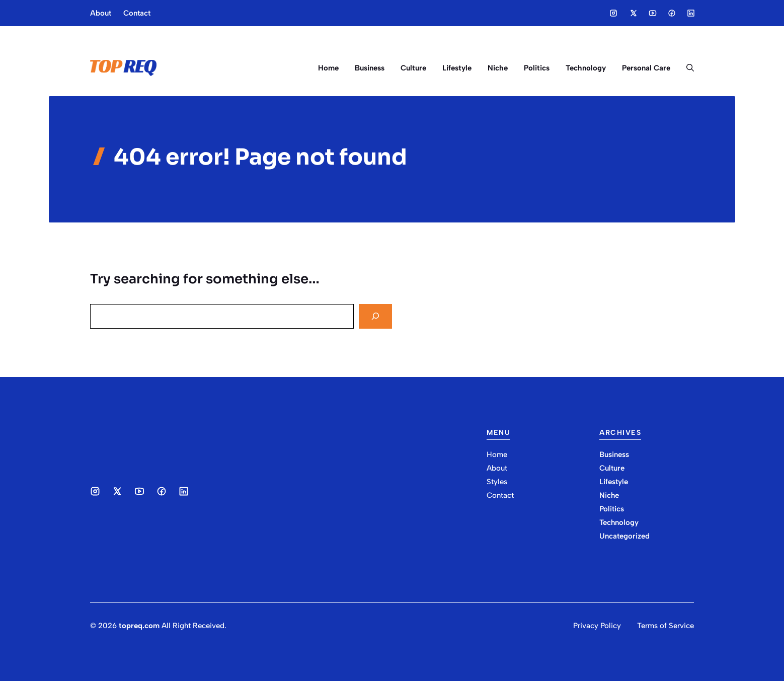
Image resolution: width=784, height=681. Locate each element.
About (101, 13)
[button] (686, 68)
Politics (537, 68)
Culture (413, 68)
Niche (498, 68)
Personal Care (646, 68)
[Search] (375, 316)
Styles (497, 482)
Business (370, 68)
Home (328, 68)
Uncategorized (624, 536)
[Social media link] (613, 13)
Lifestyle (457, 68)
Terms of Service (665, 626)
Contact (137, 13)
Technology (586, 68)
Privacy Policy (597, 626)
